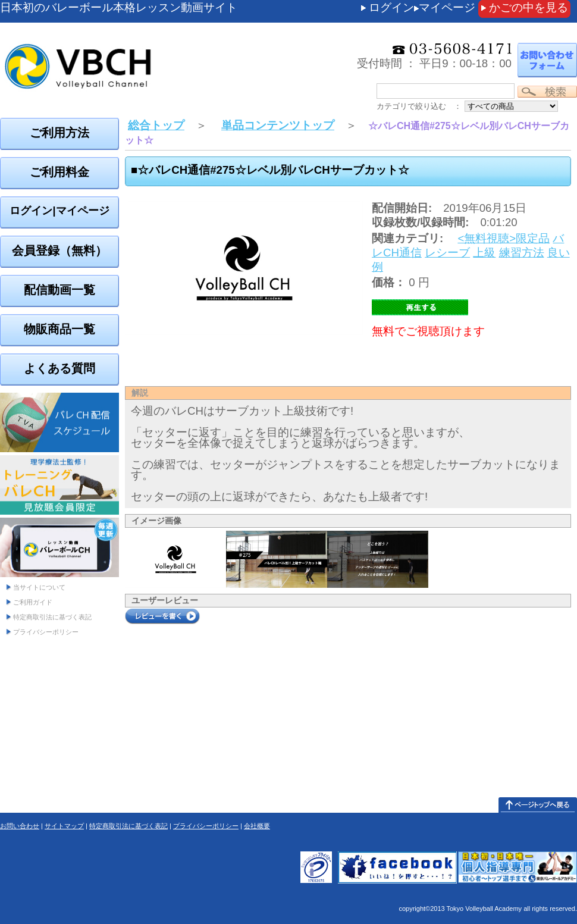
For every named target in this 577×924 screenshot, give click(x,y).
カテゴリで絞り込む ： (419, 106)
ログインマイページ (422, 7)
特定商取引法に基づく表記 (52, 617)
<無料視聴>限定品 (504, 238)
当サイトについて (39, 587)
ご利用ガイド (33, 602)
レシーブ (447, 253)
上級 (484, 253)
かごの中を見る (529, 7)
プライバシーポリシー (46, 632)
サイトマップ (64, 826)
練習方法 (522, 253)
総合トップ (156, 125)
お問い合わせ (20, 826)
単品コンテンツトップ (278, 125)
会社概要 (257, 826)
